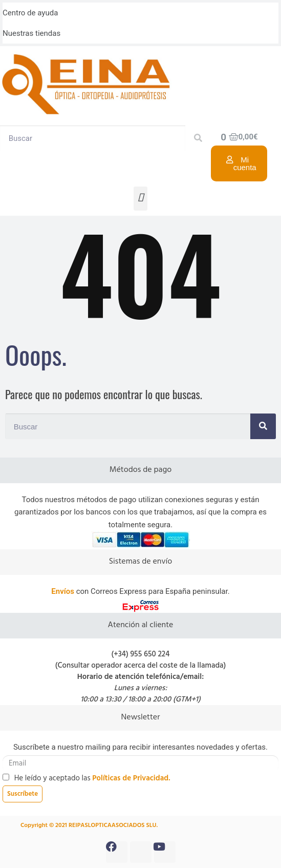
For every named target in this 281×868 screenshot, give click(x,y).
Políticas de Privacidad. (131, 778)
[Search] (198, 138)
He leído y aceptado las (92, 778)
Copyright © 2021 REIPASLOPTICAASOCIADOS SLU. (89, 825)
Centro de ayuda (30, 13)
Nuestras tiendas (31, 33)
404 (140, 272)
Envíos (63, 591)
